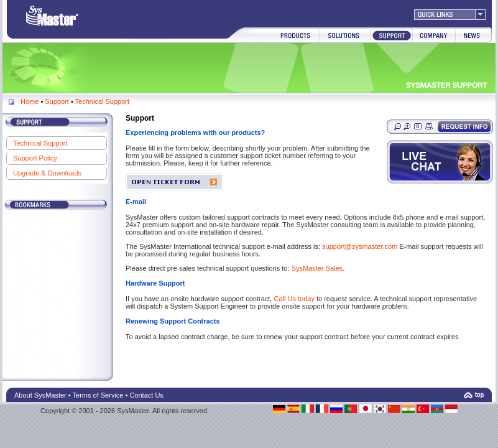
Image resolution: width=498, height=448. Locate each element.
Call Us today (294, 299)
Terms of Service (98, 395)
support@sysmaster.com (361, 246)
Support (57, 101)
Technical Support (102, 101)
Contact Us (146, 395)
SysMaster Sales (317, 268)
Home (30, 101)
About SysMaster (40, 395)
